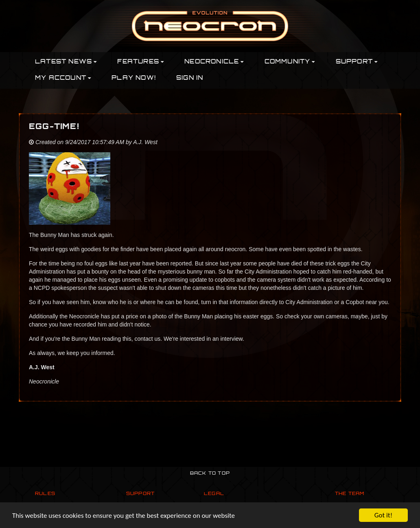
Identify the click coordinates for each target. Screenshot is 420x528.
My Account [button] (63, 78)
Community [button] (290, 62)
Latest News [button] (66, 62)
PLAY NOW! (134, 78)
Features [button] (141, 62)
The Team (350, 494)
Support (140, 494)
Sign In (190, 78)
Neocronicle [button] (214, 62)
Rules (45, 494)
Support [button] (357, 62)
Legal (214, 494)
